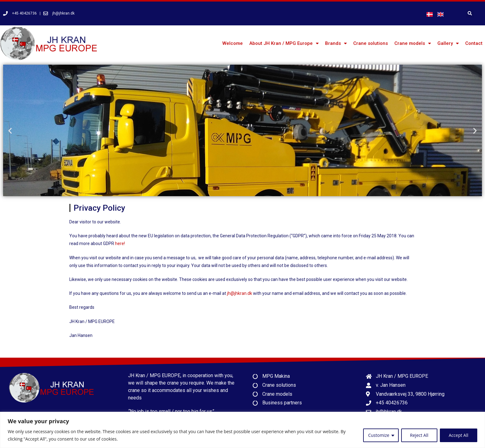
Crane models (413, 43)
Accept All (459, 435)
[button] (10, 130)
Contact (474, 43)
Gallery (448, 43)
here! (120, 243)
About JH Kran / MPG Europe (284, 43)
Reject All (419, 435)
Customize (379, 435)
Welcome (233, 43)
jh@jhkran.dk (240, 293)
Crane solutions (371, 43)
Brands (336, 43)
